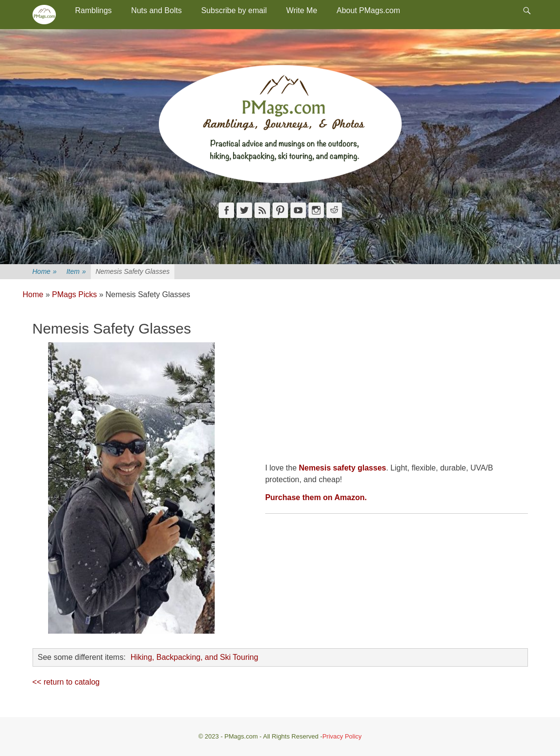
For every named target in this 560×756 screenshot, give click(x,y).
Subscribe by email (234, 10)
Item (76, 272)
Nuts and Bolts (156, 10)
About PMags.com (368, 10)
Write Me (302, 10)
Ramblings (94, 10)
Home (45, 272)
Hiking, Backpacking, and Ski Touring (195, 657)
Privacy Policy (342, 736)
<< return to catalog (66, 682)
